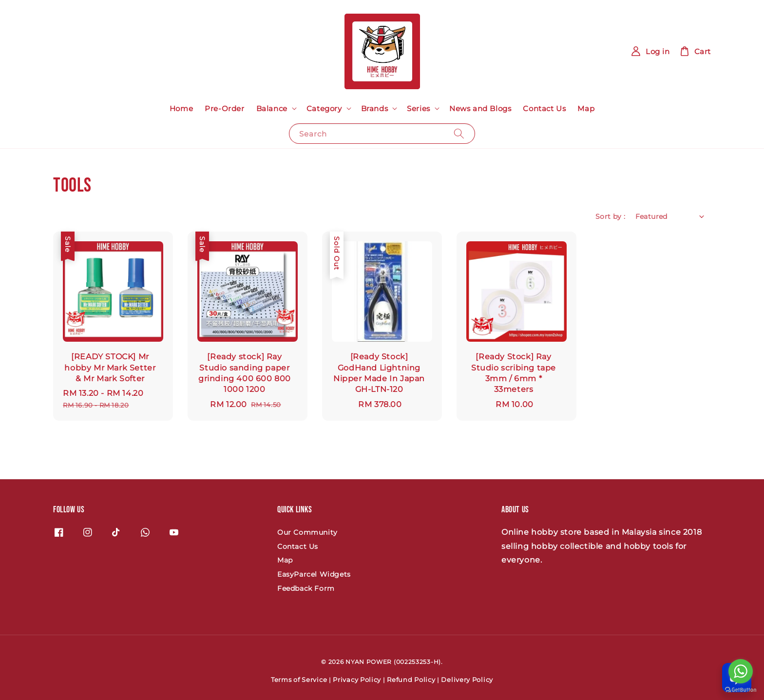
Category (324, 108)
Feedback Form (306, 588)
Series (419, 108)
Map (586, 108)
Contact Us (544, 108)
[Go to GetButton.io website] (741, 690)
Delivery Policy (467, 680)
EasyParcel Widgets (314, 574)
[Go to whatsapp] (741, 671)
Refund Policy (411, 680)
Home (181, 108)
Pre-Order (224, 108)
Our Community (307, 532)
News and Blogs (480, 108)
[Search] (459, 133)
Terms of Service (299, 680)
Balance (272, 108)
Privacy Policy (357, 680)
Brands (375, 108)
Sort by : (611, 216)
